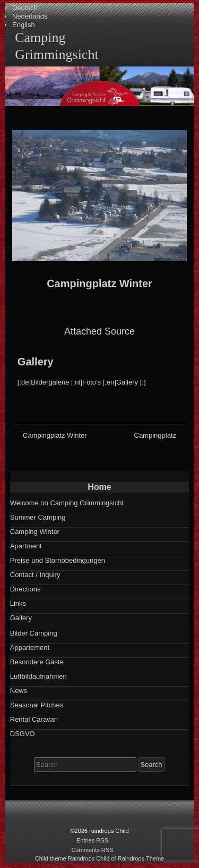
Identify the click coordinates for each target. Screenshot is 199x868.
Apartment (26, 546)
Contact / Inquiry (35, 575)
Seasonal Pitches (37, 705)
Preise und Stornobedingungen (58, 560)
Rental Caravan (34, 719)
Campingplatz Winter (99, 283)
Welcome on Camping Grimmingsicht (67, 503)
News (19, 691)
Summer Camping (38, 517)
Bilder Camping (34, 633)
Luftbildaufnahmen (38, 676)
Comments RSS (92, 850)
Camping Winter (35, 532)
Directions (25, 589)
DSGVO (23, 734)
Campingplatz (155, 435)
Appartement (30, 648)
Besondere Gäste (37, 662)
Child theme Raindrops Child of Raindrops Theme (100, 858)
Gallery (36, 362)
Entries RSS (92, 840)
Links (18, 603)
